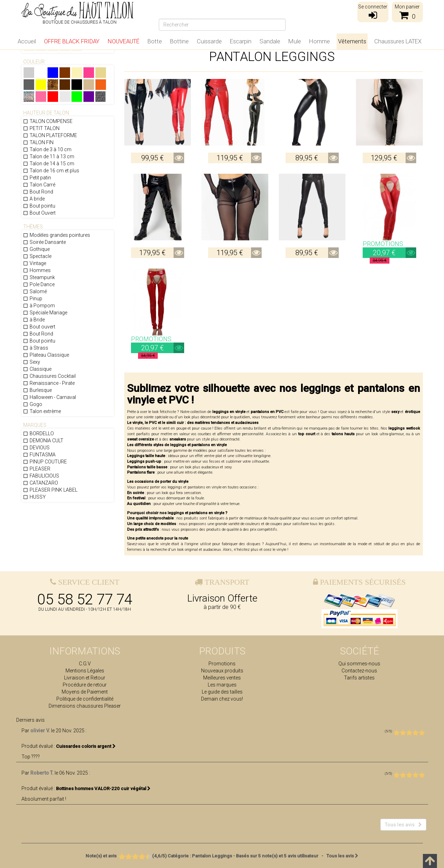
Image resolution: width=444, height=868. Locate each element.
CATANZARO (40, 483)
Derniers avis (30, 720)
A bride (34, 199)
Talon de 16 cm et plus (51, 171)
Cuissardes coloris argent (86, 746)
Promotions (222, 664)
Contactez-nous (359, 671)
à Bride (34, 320)
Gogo (33, 404)
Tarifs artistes (359, 678)
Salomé (35, 291)
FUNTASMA (39, 455)
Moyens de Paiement (85, 692)
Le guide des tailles (222, 692)
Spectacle (37, 256)
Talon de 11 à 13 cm (49, 156)
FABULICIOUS (41, 476)
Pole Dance (39, 284)
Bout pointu (39, 206)
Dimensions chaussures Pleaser (85, 706)
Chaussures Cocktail (49, 376)
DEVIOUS (36, 448)
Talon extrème (42, 411)
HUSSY (34, 497)
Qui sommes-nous (359, 664)
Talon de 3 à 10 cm (47, 149)
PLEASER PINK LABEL (50, 490)
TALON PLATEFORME (50, 135)
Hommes (37, 270)
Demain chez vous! (222, 699)
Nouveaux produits (222, 671)
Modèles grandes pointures (57, 235)
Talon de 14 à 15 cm (49, 164)
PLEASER (37, 469)
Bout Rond (38, 192)
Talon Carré (39, 185)
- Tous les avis (222, 856)
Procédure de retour (85, 685)
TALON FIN (38, 142)
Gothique (36, 249)
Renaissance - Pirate (49, 383)
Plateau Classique (46, 355)
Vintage (35, 263)
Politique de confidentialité (85, 699)
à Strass (36, 348)
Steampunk (39, 277)
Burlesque (37, 390)
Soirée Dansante (44, 242)
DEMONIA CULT (43, 441)
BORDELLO (38, 433)
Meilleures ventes (222, 678)
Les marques (222, 685)
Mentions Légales (85, 671)
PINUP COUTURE (45, 462)
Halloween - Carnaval (49, 397)
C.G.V (85, 664)
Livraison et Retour (85, 678)
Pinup (33, 298)
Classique (37, 369)
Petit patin (37, 178)
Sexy (32, 362)
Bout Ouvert (39, 213)
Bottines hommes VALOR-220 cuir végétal (103, 789)
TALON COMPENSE (48, 121)
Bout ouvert (39, 327)
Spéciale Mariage (45, 313)
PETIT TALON (41, 128)
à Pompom (39, 306)
